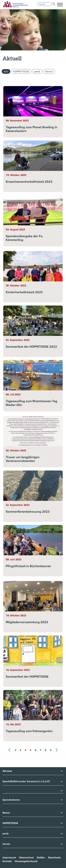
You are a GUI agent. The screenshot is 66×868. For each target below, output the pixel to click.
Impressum (9, 857)
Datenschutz (26, 857)
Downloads (54, 857)
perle (37, 71)
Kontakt (7, 861)
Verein (49, 71)
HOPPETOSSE (21, 71)
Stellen (41, 857)
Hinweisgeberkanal (26, 861)
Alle (6, 71)
